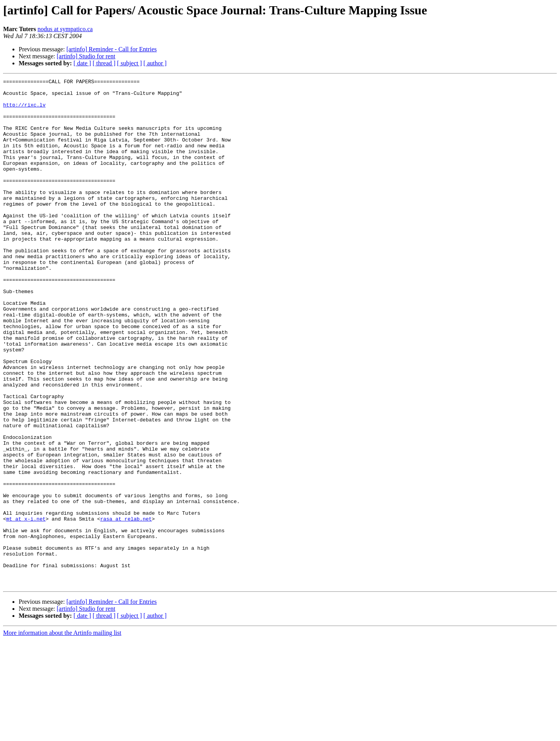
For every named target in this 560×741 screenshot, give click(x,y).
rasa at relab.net (126, 607)
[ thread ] (104, 63)
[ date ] (82, 63)
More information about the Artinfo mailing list (62, 734)
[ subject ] (129, 63)
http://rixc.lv (24, 110)
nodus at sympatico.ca (65, 29)
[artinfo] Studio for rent (86, 56)
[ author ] (155, 63)
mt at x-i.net (26, 607)
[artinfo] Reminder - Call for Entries (112, 49)
